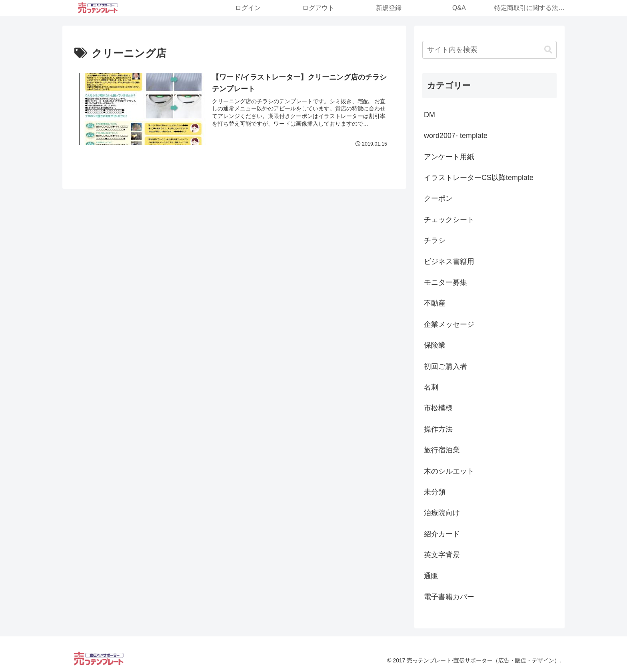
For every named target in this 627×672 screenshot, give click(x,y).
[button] (548, 50)
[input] (489, 50)
